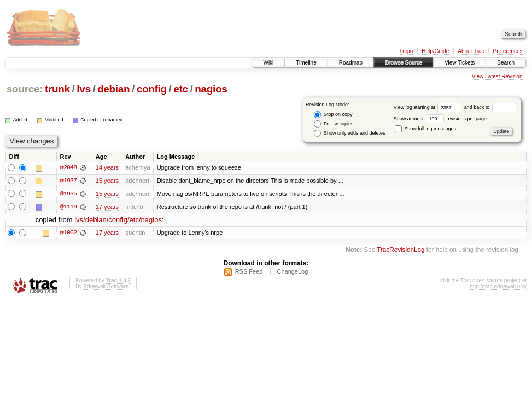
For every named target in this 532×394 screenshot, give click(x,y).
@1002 (68, 233)
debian (113, 89)
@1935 (68, 194)
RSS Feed (249, 272)
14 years (107, 167)
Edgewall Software (106, 287)
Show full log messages (425, 129)
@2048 (68, 167)
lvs (83, 89)
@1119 (68, 207)
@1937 (68, 181)
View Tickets (460, 63)
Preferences (508, 51)
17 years (107, 207)
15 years (107, 181)
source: (25, 89)
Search (506, 63)
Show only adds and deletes (349, 133)
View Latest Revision (497, 76)
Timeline (306, 63)
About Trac (471, 51)
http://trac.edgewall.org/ (498, 287)
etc (180, 89)
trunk (57, 89)
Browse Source (404, 63)
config (152, 89)
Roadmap (351, 63)
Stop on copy (333, 115)
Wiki (268, 63)
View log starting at (429, 107)
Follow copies (334, 124)
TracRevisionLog (401, 250)
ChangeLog (292, 272)
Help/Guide (435, 51)
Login (406, 51)
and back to (490, 107)
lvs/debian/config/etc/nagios (118, 220)
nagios (211, 89)
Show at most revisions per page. (441, 119)
